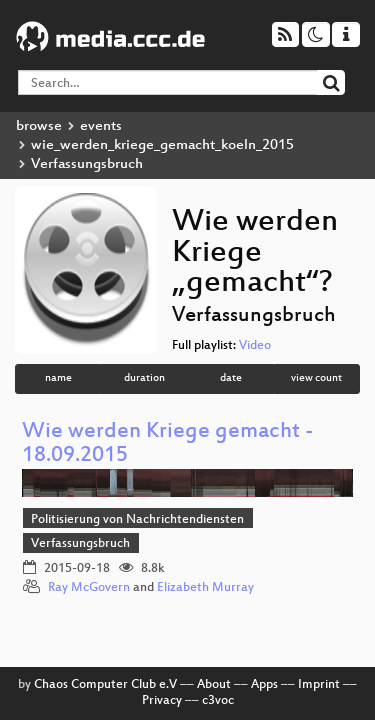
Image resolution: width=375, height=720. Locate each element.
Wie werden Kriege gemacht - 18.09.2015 (168, 444)
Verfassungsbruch (80, 544)
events (101, 126)
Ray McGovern (89, 588)
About (214, 685)
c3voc (218, 701)
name (58, 378)
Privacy (162, 701)
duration (144, 378)
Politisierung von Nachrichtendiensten (137, 520)
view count (316, 378)
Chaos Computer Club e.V (105, 685)
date (231, 378)
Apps (264, 685)
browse (39, 126)
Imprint (319, 685)
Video (255, 346)
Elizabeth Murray (205, 588)
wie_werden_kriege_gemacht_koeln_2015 (162, 145)
